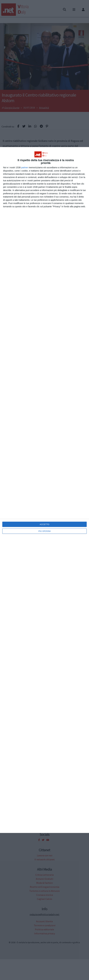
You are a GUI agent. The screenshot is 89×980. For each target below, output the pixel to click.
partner (25, 167)
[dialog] (44, 490)
